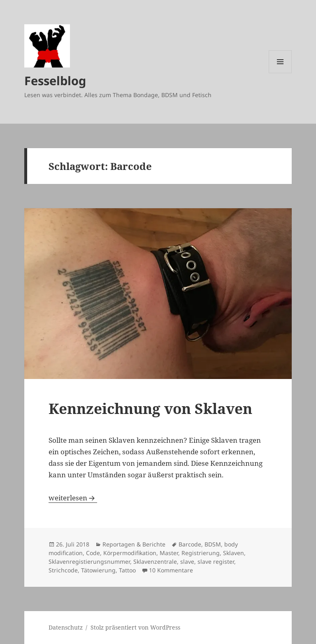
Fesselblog (55, 80)
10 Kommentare (171, 570)
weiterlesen (73, 498)
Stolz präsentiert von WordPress (135, 627)
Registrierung (201, 553)
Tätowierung (98, 570)
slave (187, 561)
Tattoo (127, 570)
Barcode (190, 544)
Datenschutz (66, 627)
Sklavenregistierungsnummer (89, 561)
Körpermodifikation (130, 553)
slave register (216, 561)
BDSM (213, 544)
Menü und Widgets (280, 73)
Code (93, 553)
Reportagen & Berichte (134, 544)
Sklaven (234, 553)
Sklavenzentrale (155, 561)
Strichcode (63, 570)
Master (169, 553)
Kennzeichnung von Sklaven (150, 408)
